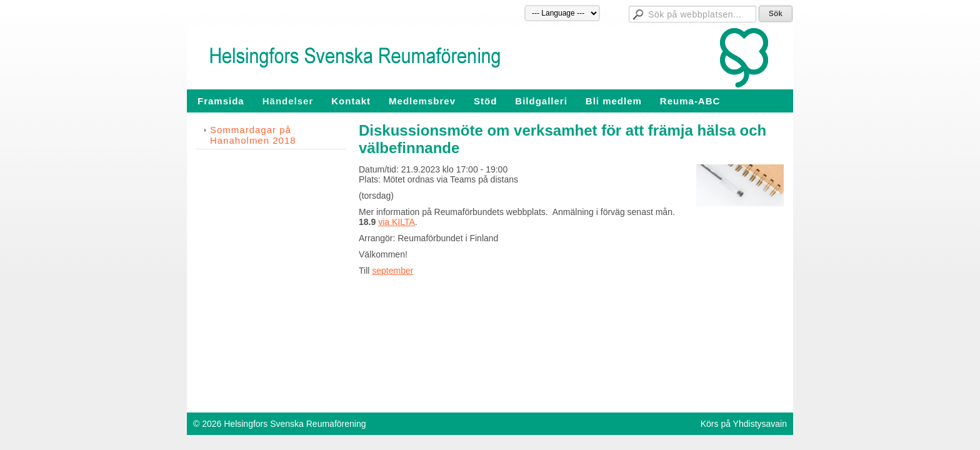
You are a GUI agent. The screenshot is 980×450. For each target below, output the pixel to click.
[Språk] (562, 13)
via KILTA (397, 222)
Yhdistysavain (760, 424)
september (392, 271)
